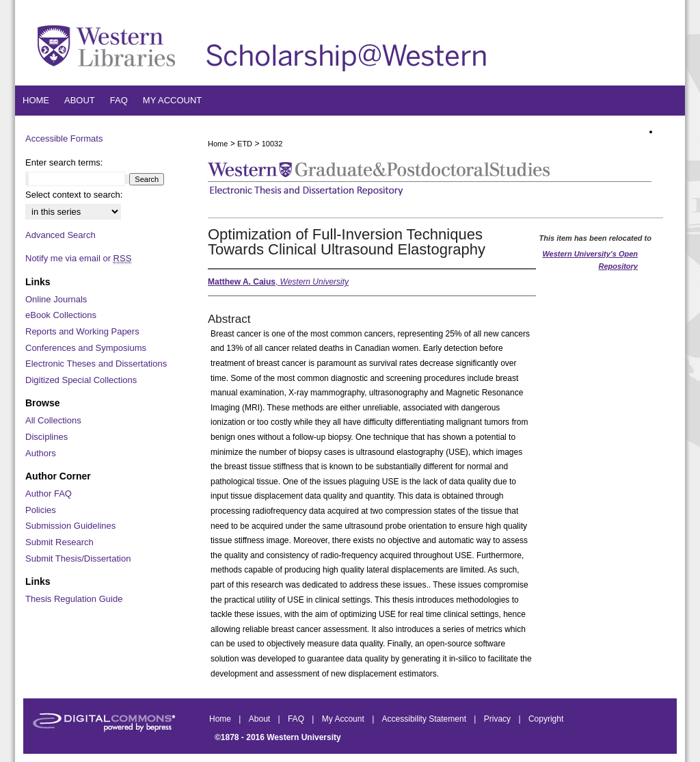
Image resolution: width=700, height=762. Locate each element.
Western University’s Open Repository (590, 260)
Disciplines (46, 437)
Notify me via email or (78, 259)
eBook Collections (61, 315)
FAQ (297, 719)
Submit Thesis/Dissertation (78, 559)
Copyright (546, 719)
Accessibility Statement (426, 719)
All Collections (53, 420)
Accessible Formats (64, 139)
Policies (41, 510)
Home (218, 144)
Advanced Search (60, 235)
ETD (245, 144)
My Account (344, 719)
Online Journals (56, 299)
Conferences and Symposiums (86, 348)
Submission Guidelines (70, 526)
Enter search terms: (64, 162)
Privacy (499, 719)
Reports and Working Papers (82, 331)
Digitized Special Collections (81, 380)
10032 (272, 144)
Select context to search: (74, 195)
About (261, 719)
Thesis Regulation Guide (74, 599)
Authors (41, 453)
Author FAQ (49, 494)
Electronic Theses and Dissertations (96, 364)
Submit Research (59, 542)
